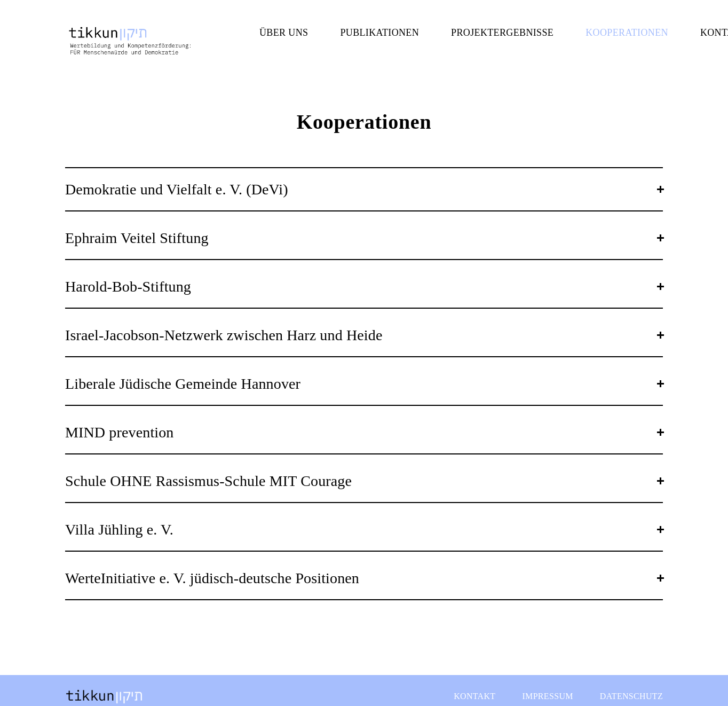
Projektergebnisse (502, 33)
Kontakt (474, 696)
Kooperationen (627, 33)
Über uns (284, 33)
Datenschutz (631, 696)
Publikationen (379, 33)
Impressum (547, 696)
